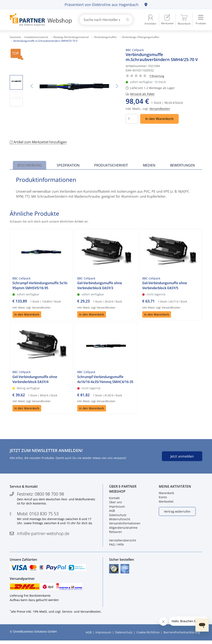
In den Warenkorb (159, 119)
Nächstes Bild (117, 86)
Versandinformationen (125, 525)
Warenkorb (166, 494)
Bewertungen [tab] (182, 165)
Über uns (116, 503)
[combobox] (106, 20)
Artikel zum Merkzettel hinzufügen (38, 142)
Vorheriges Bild (31, 86)
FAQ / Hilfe (116, 546)
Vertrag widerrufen (177, 512)
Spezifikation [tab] (68, 165)
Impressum (117, 507)
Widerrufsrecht (120, 520)
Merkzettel (166, 503)
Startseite (15, 37)
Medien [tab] (149, 165)
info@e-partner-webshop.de (43, 534)
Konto (163, 498)
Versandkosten (160, 109)
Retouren (116, 533)
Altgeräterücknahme (123, 529)
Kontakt (114, 499)
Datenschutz (118, 516)
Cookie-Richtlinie (148, 636)
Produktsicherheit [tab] (111, 165)
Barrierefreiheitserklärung (182, 636)
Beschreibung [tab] (30, 165)
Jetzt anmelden (182, 456)
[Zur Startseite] (40, 20)
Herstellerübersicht (123, 542)
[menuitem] (167, 20)
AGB (112, 512)
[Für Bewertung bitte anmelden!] (157, 76)
